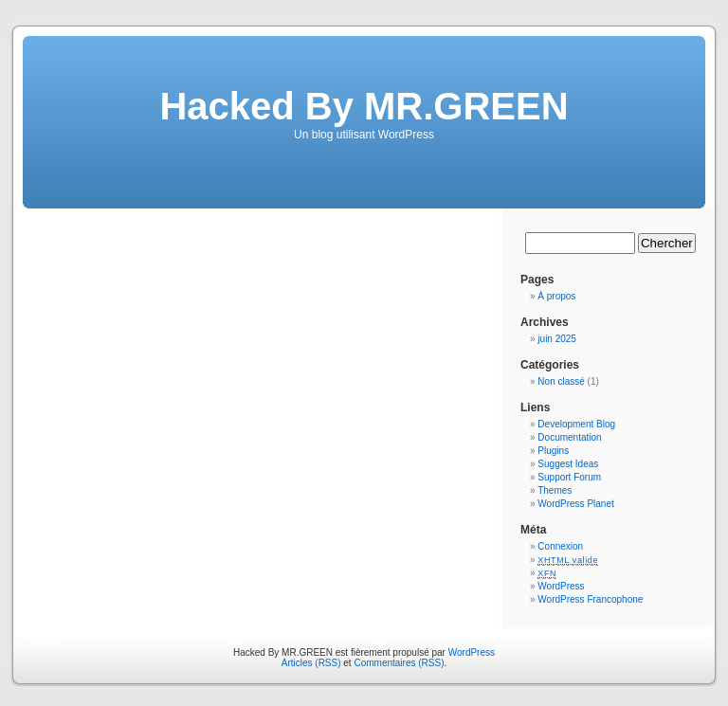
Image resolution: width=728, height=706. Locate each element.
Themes (555, 490)
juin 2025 (557, 339)
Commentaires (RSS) (399, 663)
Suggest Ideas (568, 464)
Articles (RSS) (311, 663)
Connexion (560, 546)
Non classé (561, 381)
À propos (556, 296)
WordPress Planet (575, 504)
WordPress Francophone (590, 599)
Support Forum (569, 477)
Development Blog (576, 424)
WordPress (561, 586)
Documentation (569, 437)
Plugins (553, 451)
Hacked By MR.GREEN (364, 106)
